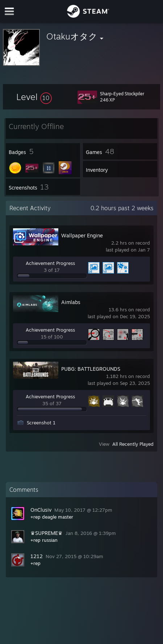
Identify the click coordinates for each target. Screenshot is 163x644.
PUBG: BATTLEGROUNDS (91, 369)
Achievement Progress (50, 263)
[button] (34, 97)
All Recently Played (133, 444)
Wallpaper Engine (82, 235)
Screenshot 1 (41, 423)
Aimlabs (71, 302)
